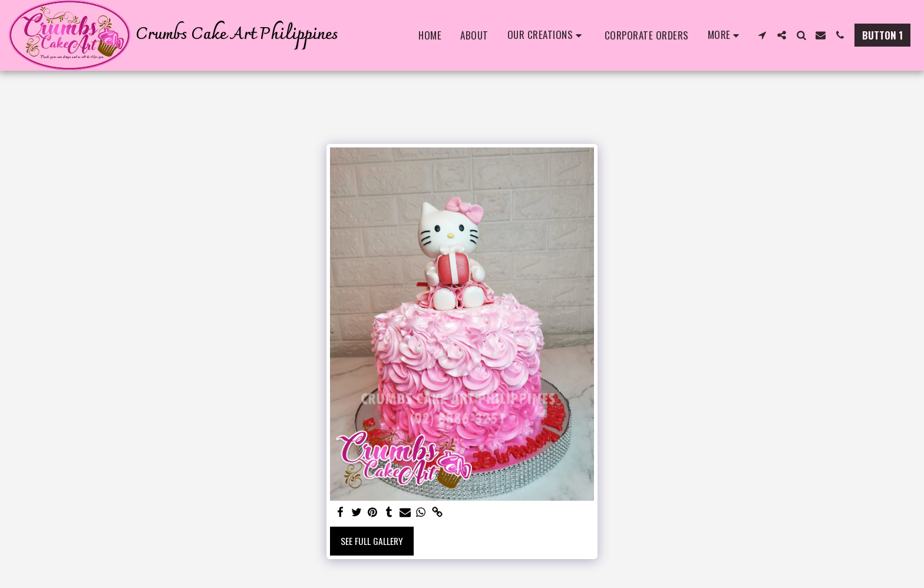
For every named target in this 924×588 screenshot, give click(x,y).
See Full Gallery (372, 541)
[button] (547, 35)
